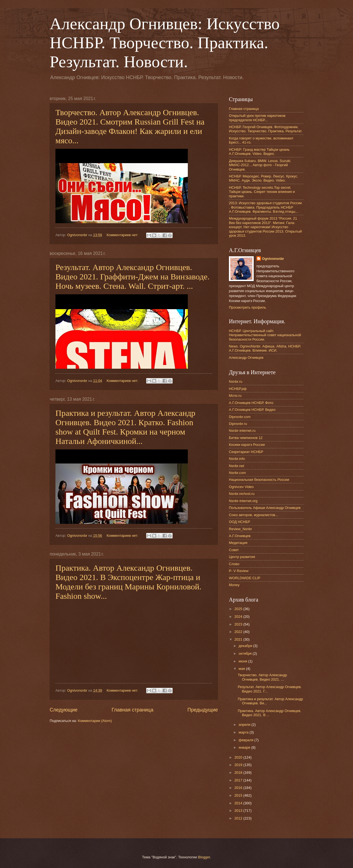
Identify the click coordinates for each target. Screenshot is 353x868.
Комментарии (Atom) (95, 721)
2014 (239, 803)
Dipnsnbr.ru (238, 424)
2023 (239, 624)
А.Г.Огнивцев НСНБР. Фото (251, 403)
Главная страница (133, 710)
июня (243, 661)
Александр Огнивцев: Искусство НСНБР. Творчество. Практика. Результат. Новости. (165, 43)
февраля (246, 740)
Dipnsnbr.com (240, 417)
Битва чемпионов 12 (246, 438)
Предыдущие (203, 710)
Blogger (204, 857)
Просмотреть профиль (248, 307)
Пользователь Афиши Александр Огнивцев (265, 508)
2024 (239, 617)
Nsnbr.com (237, 473)
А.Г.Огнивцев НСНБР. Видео (252, 410)
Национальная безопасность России (259, 480)
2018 (239, 773)
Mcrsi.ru (235, 396)
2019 (239, 765)
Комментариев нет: (123, 235)
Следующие (64, 710)
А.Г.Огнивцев (240, 536)
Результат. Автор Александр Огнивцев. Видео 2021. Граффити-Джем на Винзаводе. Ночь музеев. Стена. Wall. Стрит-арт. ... (133, 277)
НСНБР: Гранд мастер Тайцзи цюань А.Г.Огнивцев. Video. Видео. (259, 152)
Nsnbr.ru (236, 382)
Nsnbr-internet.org (243, 501)
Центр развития (242, 557)
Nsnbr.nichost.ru (242, 494)
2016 (239, 788)
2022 (239, 632)
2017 (239, 780)
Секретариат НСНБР (246, 452)
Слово (234, 564)
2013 (239, 811)
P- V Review (239, 571)
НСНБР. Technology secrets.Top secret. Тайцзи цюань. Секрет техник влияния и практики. (262, 192)
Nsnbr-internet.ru (242, 431)
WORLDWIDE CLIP (245, 578)
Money (234, 585)
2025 (239, 609)
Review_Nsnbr (240, 529)
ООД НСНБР (240, 522)
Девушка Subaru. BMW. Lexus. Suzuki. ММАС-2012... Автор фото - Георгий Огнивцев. (260, 165)
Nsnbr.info (237, 459)
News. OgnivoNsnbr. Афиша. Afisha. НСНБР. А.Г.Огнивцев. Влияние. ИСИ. (265, 348)
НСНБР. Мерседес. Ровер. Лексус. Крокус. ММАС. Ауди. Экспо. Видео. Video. (264, 178)
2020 (239, 757)
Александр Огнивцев (246, 358)
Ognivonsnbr (273, 259)
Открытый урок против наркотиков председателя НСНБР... (257, 118)
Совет (234, 550)
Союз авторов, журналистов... (254, 515)
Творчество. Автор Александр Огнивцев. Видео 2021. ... (262, 677)
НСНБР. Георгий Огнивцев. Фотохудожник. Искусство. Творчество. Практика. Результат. (266, 129)
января (245, 747)
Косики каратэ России (247, 445)
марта (244, 732)
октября (246, 653)
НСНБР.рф (238, 389)
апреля (245, 725)
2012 (239, 818)
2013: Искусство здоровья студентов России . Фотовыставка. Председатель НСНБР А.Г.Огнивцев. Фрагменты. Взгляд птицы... (265, 207)
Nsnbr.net (236, 466)
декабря (246, 646)
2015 (239, 795)
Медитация (238, 543)
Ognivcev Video (241, 487)
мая (242, 669)
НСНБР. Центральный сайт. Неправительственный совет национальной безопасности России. (265, 335)
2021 (239, 639)
